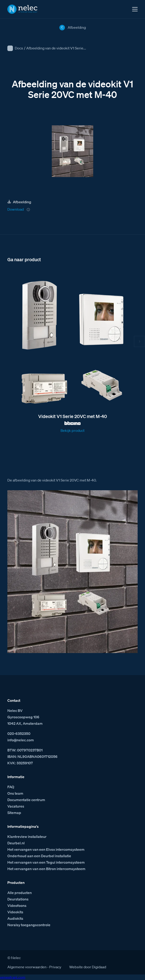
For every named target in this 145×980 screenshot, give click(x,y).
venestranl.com (13, 977)
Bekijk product (72, 430)
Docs (19, 48)
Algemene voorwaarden (27, 967)
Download (16, 209)
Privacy (55, 967)
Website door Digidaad (88, 967)
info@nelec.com (21, 740)
